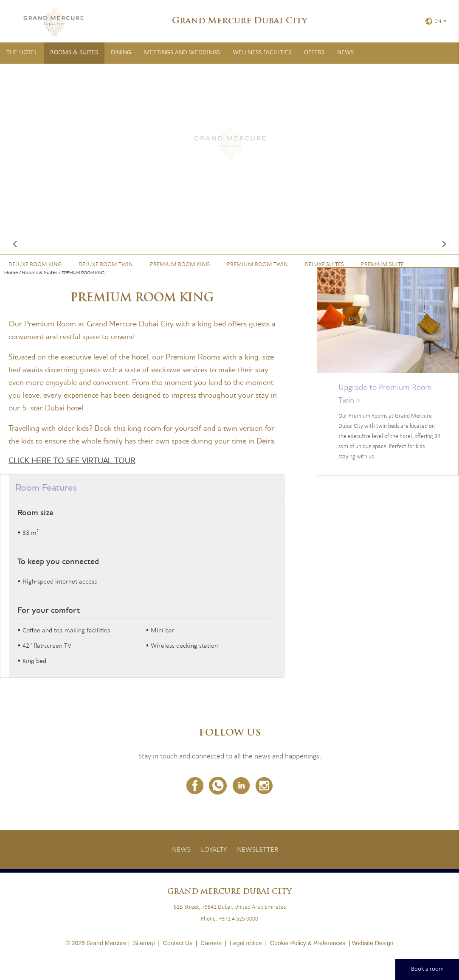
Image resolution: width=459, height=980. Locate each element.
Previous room (15, 244)
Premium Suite (382, 265)
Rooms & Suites (74, 53)
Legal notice (246, 943)
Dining (121, 53)
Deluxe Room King (35, 265)
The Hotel (22, 53)
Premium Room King (180, 265)
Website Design (373, 943)
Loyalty (214, 850)
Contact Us (178, 943)
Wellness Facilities (262, 53)
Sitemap (144, 943)
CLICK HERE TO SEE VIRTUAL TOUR (72, 460)
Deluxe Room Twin (106, 265)
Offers (314, 53)
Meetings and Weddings (182, 53)
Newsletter (258, 850)
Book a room (427, 969)
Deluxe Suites (324, 265)
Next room (444, 244)
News (345, 53)
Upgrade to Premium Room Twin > (385, 394)
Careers (211, 943)
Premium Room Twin (257, 265)
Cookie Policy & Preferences (308, 943)
